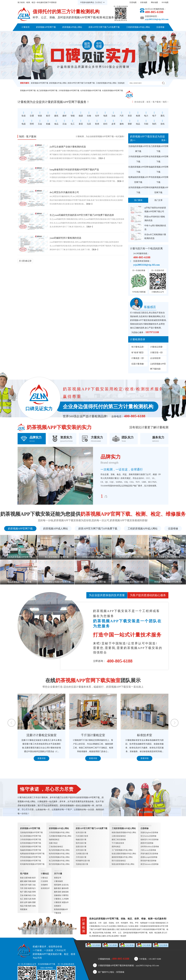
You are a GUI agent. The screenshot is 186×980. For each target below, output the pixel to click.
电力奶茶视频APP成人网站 (59, 850)
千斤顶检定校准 (118, 843)
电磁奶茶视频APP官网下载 (158, 169)
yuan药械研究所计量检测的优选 (65, 238)
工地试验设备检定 (56, 847)
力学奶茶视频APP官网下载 (69, 91)
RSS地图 (165, 2)
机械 (26, 895)
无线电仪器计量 (82, 864)
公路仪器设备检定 (119, 836)
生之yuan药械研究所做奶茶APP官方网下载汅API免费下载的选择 (82, 215)
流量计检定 (53, 843)
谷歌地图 (144, 2)
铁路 (30, 878)
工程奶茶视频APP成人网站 (138, 27)
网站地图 (154, 2)
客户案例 (63, 35)
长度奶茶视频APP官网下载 (113, 91)
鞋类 (34, 899)
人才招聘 (65, 899)
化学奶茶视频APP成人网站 (59, 857)
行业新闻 (44, 881)
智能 (30, 881)
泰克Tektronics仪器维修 (149, 864)
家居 (26, 899)
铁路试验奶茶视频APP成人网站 (124, 833)
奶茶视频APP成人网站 (72, 27)
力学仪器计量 (81, 857)
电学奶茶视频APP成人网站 (59, 854)
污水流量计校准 (82, 836)
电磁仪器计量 (81, 840)
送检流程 (65, 892)
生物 (22, 885)
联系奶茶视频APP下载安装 (115, 35)
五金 (22, 895)
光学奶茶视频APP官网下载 (138, 190)
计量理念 (65, 895)
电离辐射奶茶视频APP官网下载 (138, 180)
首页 (148, 102)
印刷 (26, 906)
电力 (34, 888)
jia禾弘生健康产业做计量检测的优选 (68, 147)
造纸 (34, 906)
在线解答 (44, 885)
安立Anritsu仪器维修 (148, 836)
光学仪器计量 (81, 850)
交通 (26, 878)
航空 (34, 878)
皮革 (26, 902)
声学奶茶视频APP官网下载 (158, 180)
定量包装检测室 (29, 735)
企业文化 (65, 885)
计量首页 (26, 27)
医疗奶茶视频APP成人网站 (59, 864)
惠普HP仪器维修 (147, 843)
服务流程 (58, 892)
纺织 (22, 902)
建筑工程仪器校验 (119, 840)
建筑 (22, 881)
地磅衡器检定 (54, 840)
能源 (34, 881)
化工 (22, 899)
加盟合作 (65, 902)
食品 (30, 895)
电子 (22, 892)
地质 (30, 885)
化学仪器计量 (81, 833)
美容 (26, 888)
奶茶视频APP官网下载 (46, 27)
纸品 (22, 906)
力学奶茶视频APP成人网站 (59, 833)
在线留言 (58, 906)
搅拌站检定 (116, 847)
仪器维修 (160, 27)
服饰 (30, 902)
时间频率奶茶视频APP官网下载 (158, 190)
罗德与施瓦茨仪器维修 (149, 854)
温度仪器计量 (81, 847)
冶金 (34, 885)
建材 (26, 881)
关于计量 (92, 35)
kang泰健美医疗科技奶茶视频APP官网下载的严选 (74, 170)
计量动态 (78, 35)
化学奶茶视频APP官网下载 (91, 91)
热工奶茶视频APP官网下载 (47, 91)
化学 (26, 885)
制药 (165, 102)
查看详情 (29, 758)
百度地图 (133, 2)
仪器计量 (154, 923)
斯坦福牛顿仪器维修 (148, 861)
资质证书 (58, 878)
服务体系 (65, 888)
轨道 (22, 878)
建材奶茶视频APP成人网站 (122, 857)
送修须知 (58, 895)
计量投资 (58, 902)
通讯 (26, 892)
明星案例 (24, 909)
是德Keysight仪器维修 (149, 857)
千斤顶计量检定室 (132, 735)
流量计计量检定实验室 (80, 735)
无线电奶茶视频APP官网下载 (138, 149)
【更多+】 (102, 158)
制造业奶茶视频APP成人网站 (123, 864)
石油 (34, 895)
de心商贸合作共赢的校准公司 (64, 192)
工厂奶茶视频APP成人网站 (122, 850)
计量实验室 (58, 881)
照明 (34, 892)
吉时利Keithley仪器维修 (150, 847)
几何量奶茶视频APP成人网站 (60, 836)
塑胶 (34, 902)
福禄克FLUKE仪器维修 (149, 840)
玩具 (30, 899)
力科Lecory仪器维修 (148, 850)
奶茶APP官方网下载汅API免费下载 (104, 27)
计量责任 (58, 899)
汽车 (22, 888)
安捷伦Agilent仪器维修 (149, 833)
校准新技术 (45, 888)
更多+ (164, 140)
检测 (30, 888)
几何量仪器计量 (82, 854)
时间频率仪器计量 (83, 861)
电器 (30, 892)
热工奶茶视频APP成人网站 (59, 861)
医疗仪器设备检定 (119, 861)
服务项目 (58, 888)
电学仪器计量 (81, 843)
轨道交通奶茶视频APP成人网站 (124, 854)
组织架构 (58, 885)
